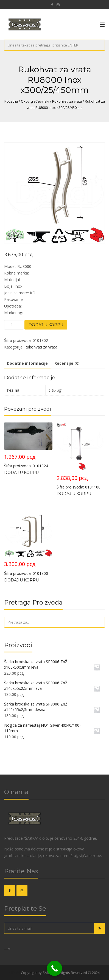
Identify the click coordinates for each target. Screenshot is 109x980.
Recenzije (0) (67, 363)
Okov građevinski (35, 101)
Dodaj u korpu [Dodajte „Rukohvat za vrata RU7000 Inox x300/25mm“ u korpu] (21, 580)
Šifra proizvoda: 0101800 (28, 542)
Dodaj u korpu (46, 325)
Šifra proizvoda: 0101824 (28, 446)
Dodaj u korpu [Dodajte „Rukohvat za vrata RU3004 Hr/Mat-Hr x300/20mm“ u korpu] (74, 494)
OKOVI (15, 973)
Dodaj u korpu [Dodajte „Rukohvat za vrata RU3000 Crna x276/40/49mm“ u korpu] (21, 473)
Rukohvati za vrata (67, 101)
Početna (11, 101)
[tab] (27, 364)
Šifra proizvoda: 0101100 (81, 456)
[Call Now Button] (54, 968)
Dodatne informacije (27, 363)
